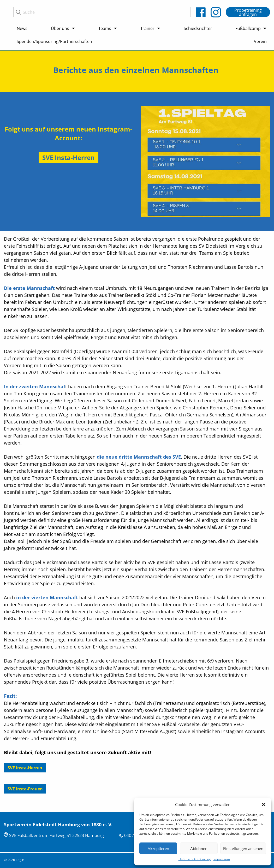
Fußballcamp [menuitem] (248, 28)
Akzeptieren (158, 848)
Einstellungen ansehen (243, 848)
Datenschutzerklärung (195, 859)
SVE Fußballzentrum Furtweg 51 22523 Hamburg (56, 835)
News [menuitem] (22, 28)
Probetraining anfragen (248, 12)
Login (20, 860)
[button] (264, 804)
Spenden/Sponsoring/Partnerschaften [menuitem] (54, 41)
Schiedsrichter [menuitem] (198, 28)
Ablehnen (199, 848)
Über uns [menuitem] (60, 28)
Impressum (222, 859)
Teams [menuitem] (105, 28)
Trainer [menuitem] (147, 28)
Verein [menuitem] (260, 41)
